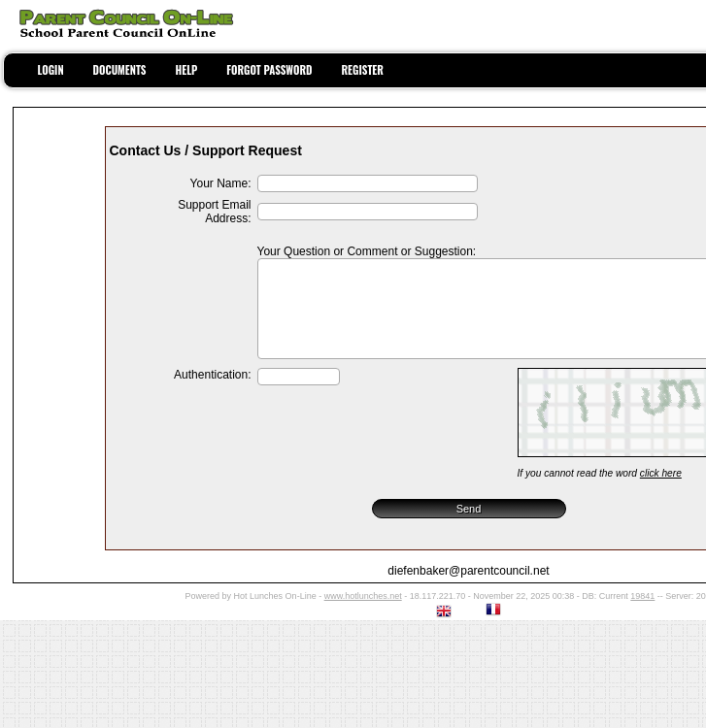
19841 (642, 596)
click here (661, 473)
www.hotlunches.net (363, 596)
